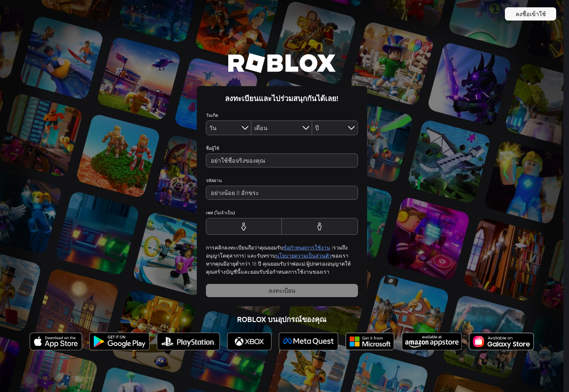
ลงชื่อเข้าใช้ (531, 14)
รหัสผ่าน (214, 180)
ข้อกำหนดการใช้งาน (307, 248)
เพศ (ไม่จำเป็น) (220, 213)
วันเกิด (212, 115)
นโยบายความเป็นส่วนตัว (304, 256)
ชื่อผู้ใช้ (213, 148)
